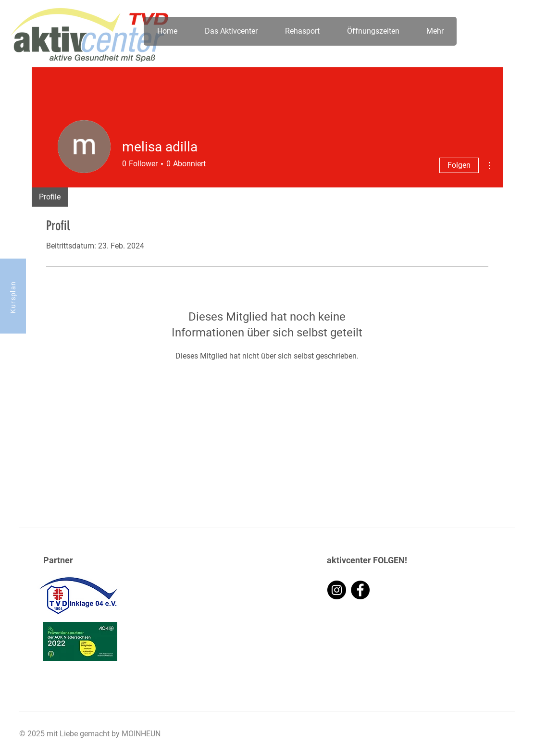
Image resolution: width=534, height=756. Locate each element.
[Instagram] (337, 590)
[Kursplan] (13, 296)
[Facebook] (360, 590)
